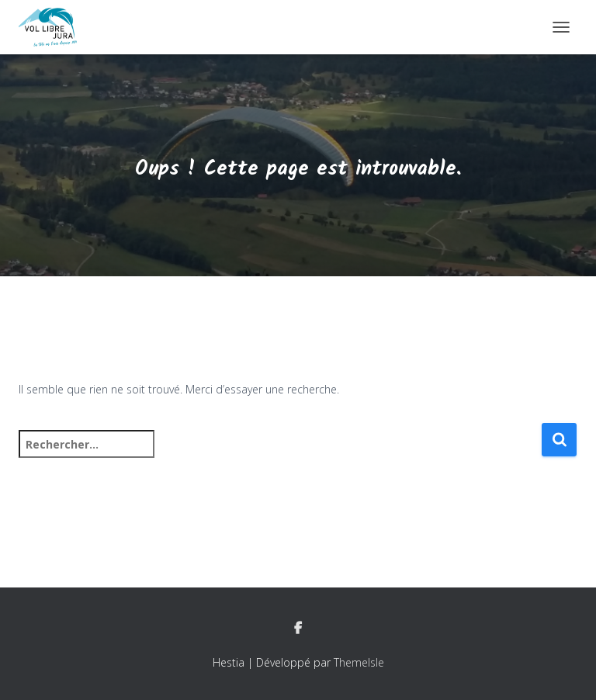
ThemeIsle (359, 662)
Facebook (298, 629)
